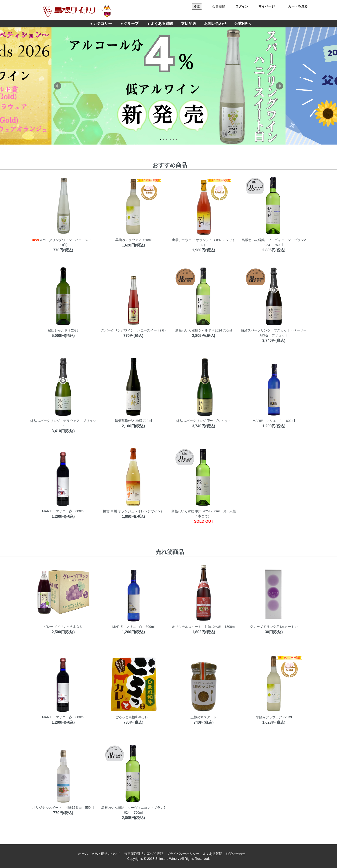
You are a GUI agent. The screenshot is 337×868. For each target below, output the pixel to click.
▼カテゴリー (101, 24)
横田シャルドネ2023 (63, 330)
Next (279, 86)
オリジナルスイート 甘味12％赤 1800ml (204, 627)
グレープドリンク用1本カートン (274, 627)
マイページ (263, 6)
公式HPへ (243, 24)
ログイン (238, 6)
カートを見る (295, 6)
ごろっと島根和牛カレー (133, 717)
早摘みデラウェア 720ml (133, 240)
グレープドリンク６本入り (63, 627)
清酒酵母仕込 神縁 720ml (133, 421)
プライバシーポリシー (183, 854)
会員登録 (215, 6)
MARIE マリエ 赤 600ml (63, 511)
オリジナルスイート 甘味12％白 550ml (63, 808)
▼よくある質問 (160, 24)
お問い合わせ (215, 24)
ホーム (83, 854)
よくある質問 (212, 854)
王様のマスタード (204, 717)
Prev (58, 86)
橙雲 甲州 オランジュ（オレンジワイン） (133, 511)
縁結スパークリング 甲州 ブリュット (204, 421)
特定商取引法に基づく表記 (144, 854)
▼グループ (129, 24)
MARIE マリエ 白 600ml (274, 421)
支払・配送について (106, 854)
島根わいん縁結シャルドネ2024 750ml (203, 330)
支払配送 (188, 24)
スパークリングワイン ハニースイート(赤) (133, 330)
